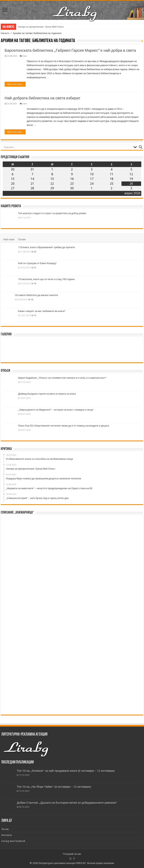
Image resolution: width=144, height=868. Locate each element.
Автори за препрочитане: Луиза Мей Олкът (41, 27)
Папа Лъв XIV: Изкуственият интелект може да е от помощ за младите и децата (64, 426)
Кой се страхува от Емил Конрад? (37, 263)
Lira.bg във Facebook (13, 841)
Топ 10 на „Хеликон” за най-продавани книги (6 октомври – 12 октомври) (66, 771)
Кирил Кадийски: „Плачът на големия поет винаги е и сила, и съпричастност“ (62, 378)
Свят (25, 56)
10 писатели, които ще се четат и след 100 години (46, 279)
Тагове (22, 239)
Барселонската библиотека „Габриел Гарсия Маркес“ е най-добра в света (70, 50)
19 (35, 284)
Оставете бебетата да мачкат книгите (37, 295)
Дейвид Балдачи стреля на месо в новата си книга (47, 394)
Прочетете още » (15, 84)
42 (35, 252)
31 (35, 268)
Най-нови (9, 239)
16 (32, 299)
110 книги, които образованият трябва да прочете (46, 247)
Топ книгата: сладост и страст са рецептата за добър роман (52, 213)
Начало (5, 33)
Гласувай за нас (72, 854)
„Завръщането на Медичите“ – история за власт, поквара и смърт (56, 410)
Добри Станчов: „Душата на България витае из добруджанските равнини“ (67, 803)
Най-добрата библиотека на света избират (43, 98)
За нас (5, 829)
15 (35, 315)
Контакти (7, 835)
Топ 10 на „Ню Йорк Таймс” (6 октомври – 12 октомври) (54, 787)
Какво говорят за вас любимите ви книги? (42, 311)
